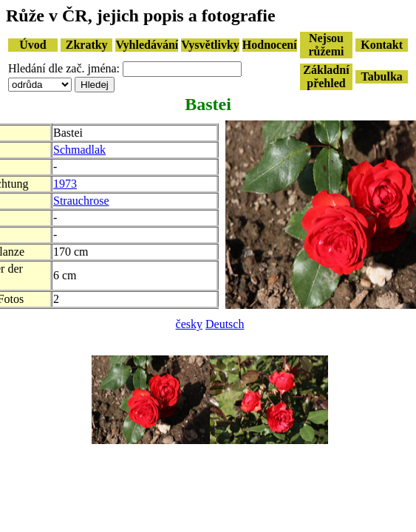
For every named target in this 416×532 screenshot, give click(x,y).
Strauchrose (81, 201)
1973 (65, 184)
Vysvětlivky (210, 45)
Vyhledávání (147, 45)
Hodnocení (270, 45)
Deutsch (225, 324)
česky (189, 324)
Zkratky (87, 45)
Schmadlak (79, 150)
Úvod (33, 45)
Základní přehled (326, 76)
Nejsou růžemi (326, 45)
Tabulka (381, 76)
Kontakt (382, 45)
